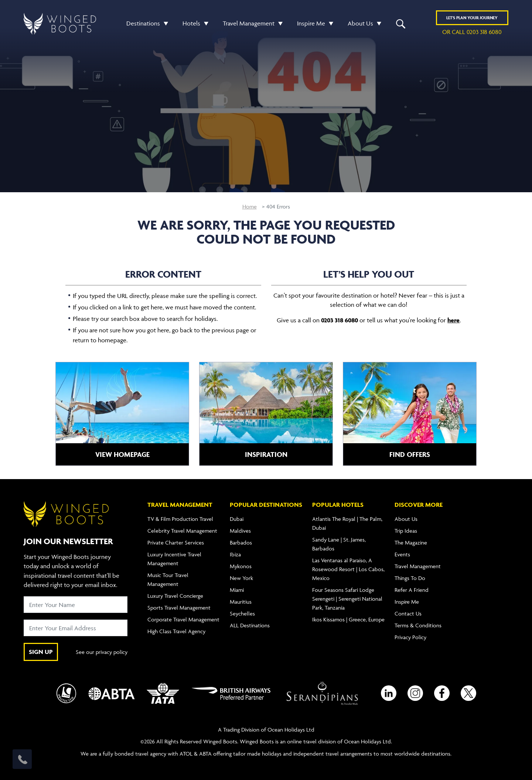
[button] (164, 23)
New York (241, 578)
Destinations (143, 23)
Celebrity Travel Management (182, 531)
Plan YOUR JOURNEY (472, 18)
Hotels (191, 23)
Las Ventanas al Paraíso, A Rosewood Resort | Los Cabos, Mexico (348, 569)
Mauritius (241, 602)
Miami (237, 590)
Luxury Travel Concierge (175, 596)
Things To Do (410, 578)
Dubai (237, 519)
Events (402, 554)
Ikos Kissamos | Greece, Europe (348, 619)
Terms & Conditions (418, 625)
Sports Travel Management (179, 608)
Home (250, 206)
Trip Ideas (406, 531)
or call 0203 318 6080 (472, 32)
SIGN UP (41, 652)
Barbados (241, 542)
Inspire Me (311, 23)
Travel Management (249, 23)
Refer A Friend (412, 590)
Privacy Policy (410, 637)
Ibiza (235, 554)
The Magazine (411, 542)
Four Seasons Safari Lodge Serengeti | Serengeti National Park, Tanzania (347, 599)
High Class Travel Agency (176, 631)
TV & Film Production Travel (180, 519)
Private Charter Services (176, 542)
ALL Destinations (250, 625)
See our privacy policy (102, 652)
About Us (360, 23)
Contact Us (408, 613)
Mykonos (241, 566)
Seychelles (242, 613)
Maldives (240, 531)
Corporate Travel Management (183, 619)
